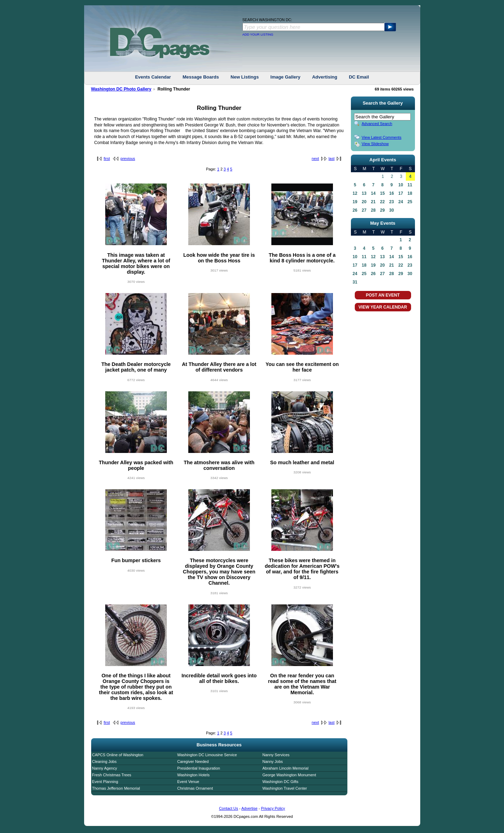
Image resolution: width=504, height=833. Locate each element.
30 (392, 210)
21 (373, 202)
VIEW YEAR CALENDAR (383, 307)
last (331, 158)
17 (401, 193)
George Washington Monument (289, 775)
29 (382, 210)
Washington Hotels (194, 775)
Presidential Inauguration (199, 768)
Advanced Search (377, 124)
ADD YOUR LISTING (258, 35)
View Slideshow (375, 144)
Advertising (325, 77)
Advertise (250, 808)
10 (401, 185)
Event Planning (105, 782)
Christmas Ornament (195, 788)
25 (410, 202)
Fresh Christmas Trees (112, 775)
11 (410, 185)
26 (355, 210)
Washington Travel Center (285, 788)
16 (392, 193)
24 (401, 202)
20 (364, 202)
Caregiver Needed (193, 761)
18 (410, 193)
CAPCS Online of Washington (118, 755)
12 (355, 193)
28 (373, 210)
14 (373, 193)
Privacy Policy (273, 808)
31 (355, 282)
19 (355, 202)
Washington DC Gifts (281, 782)
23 (392, 202)
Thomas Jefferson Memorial (116, 788)
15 (382, 193)
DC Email (359, 77)
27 (364, 210)
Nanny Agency (105, 768)
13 (364, 193)
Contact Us (228, 808)
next (316, 158)
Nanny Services (276, 755)
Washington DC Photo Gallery (121, 89)
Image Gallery (285, 77)
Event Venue (188, 782)
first (107, 158)
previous (128, 158)
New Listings (245, 77)
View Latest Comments (382, 137)
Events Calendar (153, 77)
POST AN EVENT (383, 295)
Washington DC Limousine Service (207, 755)
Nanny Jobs (273, 761)
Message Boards (201, 77)
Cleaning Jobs (105, 761)
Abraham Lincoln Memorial (286, 768)
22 (382, 202)
